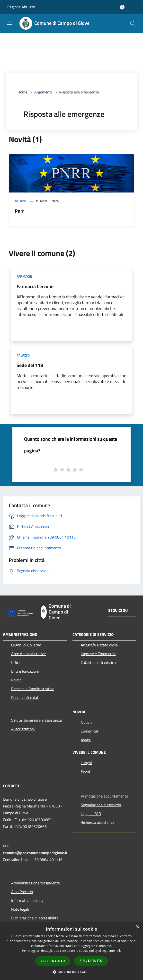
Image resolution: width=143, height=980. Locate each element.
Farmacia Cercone (35, 286)
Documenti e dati (25, 697)
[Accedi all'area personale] (122, 7)
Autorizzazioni (23, 729)
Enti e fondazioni (25, 671)
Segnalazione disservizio (101, 805)
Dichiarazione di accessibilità (35, 918)
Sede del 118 (30, 365)
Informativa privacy (27, 900)
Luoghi (86, 763)
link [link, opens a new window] (118, 951)
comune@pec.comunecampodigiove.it (35, 853)
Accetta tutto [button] (53, 961)
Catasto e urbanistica (98, 662)
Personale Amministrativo (33, 689)
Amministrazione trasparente (36, 883)
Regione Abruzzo (21, 7)
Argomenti (43, 92)
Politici (17, 680)
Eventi (86, 771)
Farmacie (24, 276)
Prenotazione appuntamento (104, 796)
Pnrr (19, 211)
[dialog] (71, 951)
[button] (71, 972)
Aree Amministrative (28, 654)
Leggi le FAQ (91, 814)
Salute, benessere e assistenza (36, 720)
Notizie (21, 201)
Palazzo (23, 355)
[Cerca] (133, 23)
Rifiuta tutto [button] (91, 961)
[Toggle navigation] (10, 23)
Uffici (15, 662)
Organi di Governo (26, 645)
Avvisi (86, 740)
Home (22, 92)
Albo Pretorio (22, 892)
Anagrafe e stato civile (99, 645)
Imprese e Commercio (98, 654)
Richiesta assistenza (98, 822)
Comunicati (90, 731)
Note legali (20, 909)
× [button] (138, 927)
